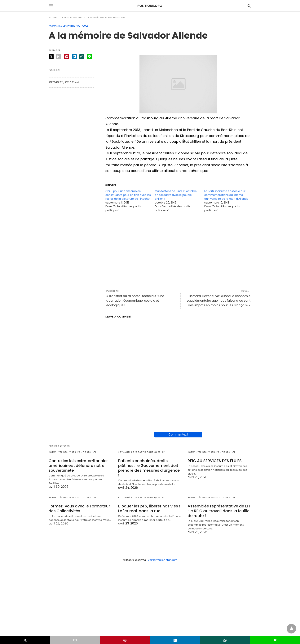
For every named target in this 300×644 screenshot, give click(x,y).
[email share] (59, 57)
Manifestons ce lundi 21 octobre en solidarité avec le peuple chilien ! (176, 195)
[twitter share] (51, 57)
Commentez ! (178, 434)
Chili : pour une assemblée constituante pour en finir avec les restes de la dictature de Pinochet (128, 195)
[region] (178, 250)
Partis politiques (72, 18)
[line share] (89, 57)
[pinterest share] (67, 57)
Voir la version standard (163, 560)
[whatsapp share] (82, 57)
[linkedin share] (74, 57)
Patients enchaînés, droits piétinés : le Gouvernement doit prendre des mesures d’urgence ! (149, 468)
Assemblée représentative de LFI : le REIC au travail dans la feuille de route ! (219, 511)
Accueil (53, 18)
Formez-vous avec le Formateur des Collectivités (79, 508)
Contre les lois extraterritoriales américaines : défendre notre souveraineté (79, 466)
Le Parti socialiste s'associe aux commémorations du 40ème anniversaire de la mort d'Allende (226, 195)
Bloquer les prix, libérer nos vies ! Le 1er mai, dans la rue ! (149, 508)
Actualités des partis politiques (106, 18)
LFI (94, 452)
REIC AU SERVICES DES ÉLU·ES (215, 461)
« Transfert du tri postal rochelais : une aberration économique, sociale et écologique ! (135, 301)
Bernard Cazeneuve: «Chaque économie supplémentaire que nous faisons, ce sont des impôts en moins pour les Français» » (219, 301)
